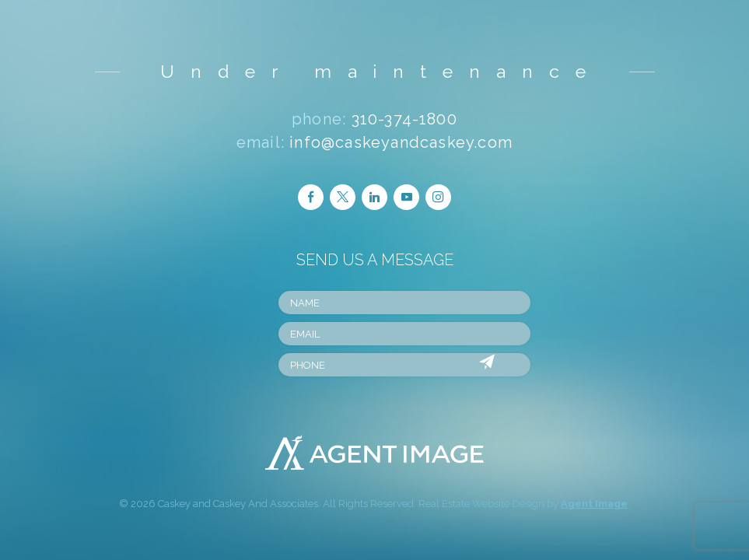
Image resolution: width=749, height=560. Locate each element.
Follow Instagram (438, 197)
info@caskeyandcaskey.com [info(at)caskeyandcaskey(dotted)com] (401, 142)
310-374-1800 (404, 119)
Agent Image (594, 504)
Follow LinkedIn (374, 197)
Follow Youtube (407, 197)
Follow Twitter (343, 197)
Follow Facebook (311, 197)
